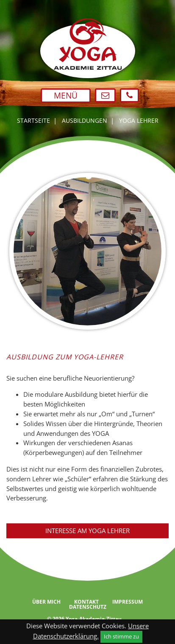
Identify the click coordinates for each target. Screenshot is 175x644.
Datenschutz (88, 607)
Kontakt (86, 602)
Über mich (46, 602)
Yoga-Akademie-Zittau (94, 619)
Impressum (128, 602)
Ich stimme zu (121, 636)
